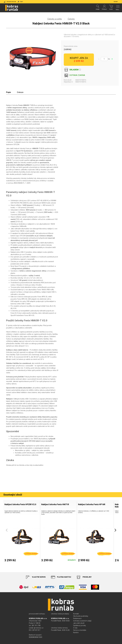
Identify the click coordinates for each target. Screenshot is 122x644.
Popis (9, 92)
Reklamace (77, 618)
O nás (75, 628)
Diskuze (20, 92)
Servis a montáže (80, 630)
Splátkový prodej (79, 625)
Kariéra (76, 632)
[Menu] (117, 8)
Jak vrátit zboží (79, 623)
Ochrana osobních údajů (82, 621)
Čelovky (71, 19)
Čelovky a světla (55, 19)
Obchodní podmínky (81, 616)
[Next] (115, 530)
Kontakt (76, 614)
